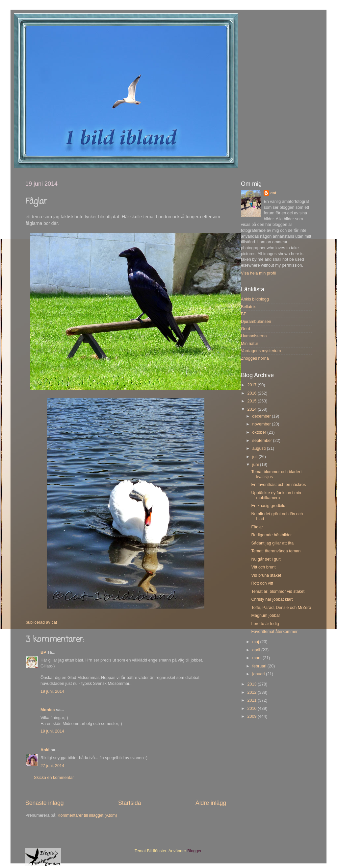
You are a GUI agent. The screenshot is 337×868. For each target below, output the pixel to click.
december (262, 416)
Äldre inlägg (211, 803)
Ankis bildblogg (255, 299)
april (257, 650)
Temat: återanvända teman (276, 551)
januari (259, 674)
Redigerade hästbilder (271, 535)
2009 (252, 716)
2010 (252, 709)
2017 (252, 385)
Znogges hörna (255, 358)
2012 (252, 692)
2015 (252, 401)
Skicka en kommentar (54, 778)
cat (273, 193)
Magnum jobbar (266, 615)
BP (43, 652)
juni (256, 465)
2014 (252, 409)
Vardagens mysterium (261, 351)
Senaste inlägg (45, 803)
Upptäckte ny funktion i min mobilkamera (276, 495)
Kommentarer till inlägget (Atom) (87, 815)
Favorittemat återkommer (274, 632)
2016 (252, 393)
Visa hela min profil (258, 273)
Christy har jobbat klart (272, 599)
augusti (260, 448)
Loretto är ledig (265, 624)
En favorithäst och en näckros (278, 485)
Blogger (194, 851)
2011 (252, 700)
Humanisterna (254, 336)
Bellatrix (248, 307)
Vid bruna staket (266, 575)
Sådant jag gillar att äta (272, 543)
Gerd (246, 329)
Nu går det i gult (266, 559)
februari (260, 666)
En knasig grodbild (268, 506)
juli (256, 457)
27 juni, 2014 (52, 766)
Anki (45, 750)
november (262, 424)
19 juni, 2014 (52, 691)
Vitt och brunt (263, 567)
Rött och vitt (262, 583)
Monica (48, 710)
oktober (260, 432)
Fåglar (257, 527)
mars (258, 658)
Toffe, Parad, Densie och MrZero (281, 608)
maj (256, 642)
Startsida (130, 803)
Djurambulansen (256, 322)
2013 (252, 684)
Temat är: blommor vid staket (278, 591)
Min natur (250, 344)
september (263, 441)
